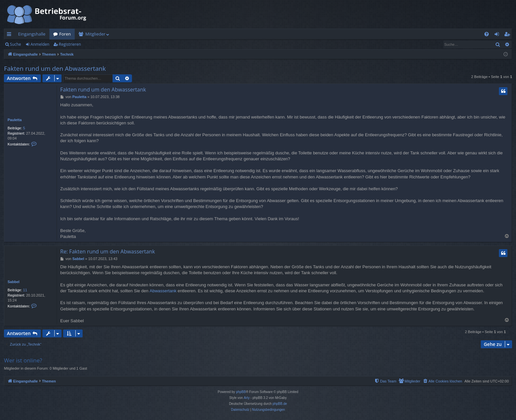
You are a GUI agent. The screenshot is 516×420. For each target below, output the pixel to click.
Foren (65, 34)
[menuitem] (487, 34)
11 (25, 290)
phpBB (241, 392)
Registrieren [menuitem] (508, 35)
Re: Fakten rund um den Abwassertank (108, 251)
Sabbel (13, 282)
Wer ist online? (23, 360)
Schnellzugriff (10, 35)
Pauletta (15, 120)
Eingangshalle (32, 34)
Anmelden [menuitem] (499, 35)
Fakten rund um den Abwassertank (55, 68)
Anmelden (40, 44)
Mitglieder (95, 34)
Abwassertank (163, 291)
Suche (15, 44)
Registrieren (70, 44)
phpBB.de (280, 404)
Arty (247, 398)
